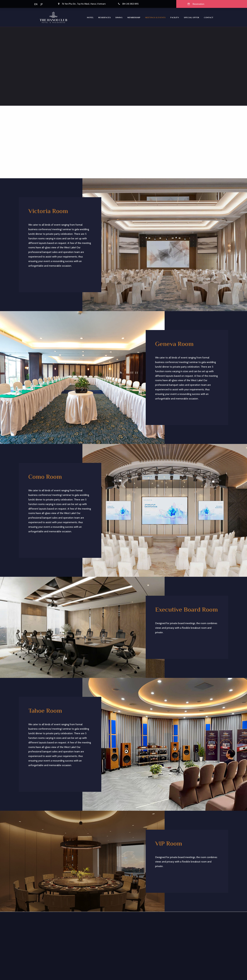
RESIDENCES (105, 17)
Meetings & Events (155, 17)
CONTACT (209, 17)
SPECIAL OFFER (191, 17)
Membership (134, 17)
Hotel (90, 17)
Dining (119, 17)
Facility (175, 17)
